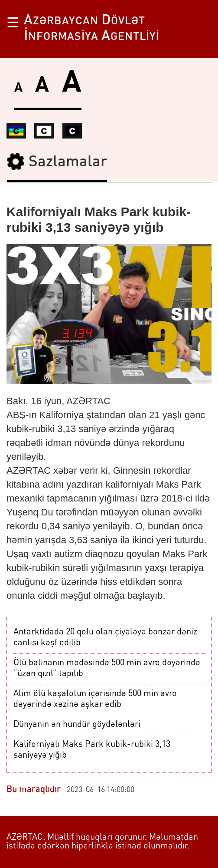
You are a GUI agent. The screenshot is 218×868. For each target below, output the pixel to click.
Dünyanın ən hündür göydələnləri (77, 725)
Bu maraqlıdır (34, 790)
